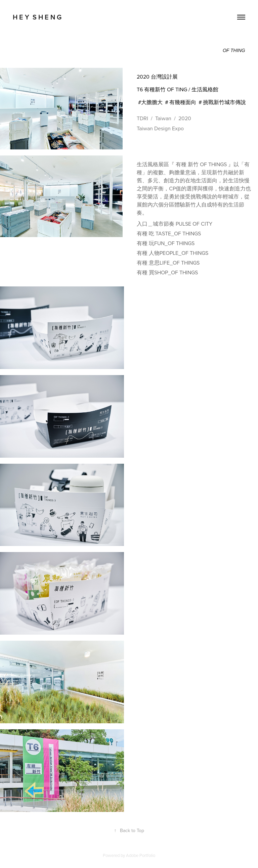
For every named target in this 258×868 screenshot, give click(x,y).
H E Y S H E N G (37, 17)
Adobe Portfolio (141, 855)
